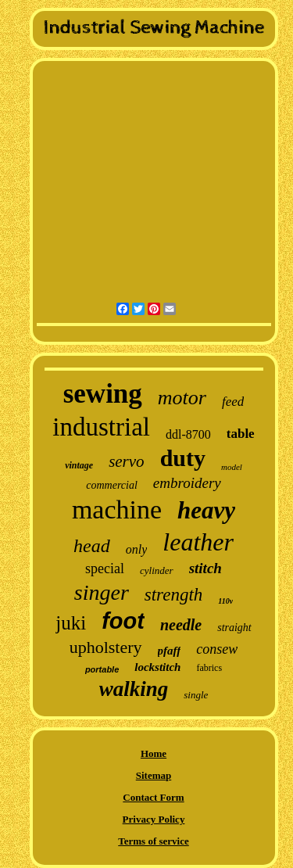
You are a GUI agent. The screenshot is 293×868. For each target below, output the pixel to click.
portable (102, 669)
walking (134, 689)
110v (225, 601)
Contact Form (153, 797)
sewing (103, 394)
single (196, 695)
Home (154, 753)
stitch (205, 568)
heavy (206, 510)
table (241, 434)
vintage (79, 465)
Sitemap (154, 775)
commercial (112, 485)
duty (183, 458)
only (137, 549)
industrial (101, 427)
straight (234, 628)
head (92, 546)
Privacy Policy (154, 819)
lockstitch (157, 667)
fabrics (209, 668)
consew (217, 649)
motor (182, 398)
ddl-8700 (188, 434)
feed (233, 402)
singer (102, 592)
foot (123, 621)
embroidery (187, 483)
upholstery (106, 647)
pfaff (170, 651)
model (232, 467)
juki (71, 623)
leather (198, 542)
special (105, 569)
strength (174, 595)
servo (127, 461)
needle (181, 625)
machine (117, 509)
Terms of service (154, 841)
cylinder (157, 570)
